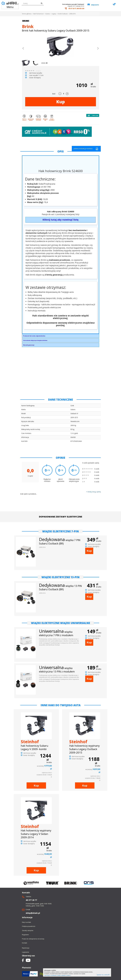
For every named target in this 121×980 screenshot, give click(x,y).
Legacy (54, 14)
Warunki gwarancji (29, 345)
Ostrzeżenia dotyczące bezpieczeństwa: (35, 340)
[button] (23, 49)
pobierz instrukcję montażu (86, 149)
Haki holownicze (38, 14)
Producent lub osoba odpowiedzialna (34, 336)
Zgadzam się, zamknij (103, 975)
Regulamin (25, 935)
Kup (61, 102)
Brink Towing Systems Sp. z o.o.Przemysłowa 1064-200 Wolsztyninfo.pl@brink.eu (61, 336)
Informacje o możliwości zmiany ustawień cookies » (58, 975)
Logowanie (26, 952)
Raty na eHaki (26, 922)
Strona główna (27, 14)
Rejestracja (26, 948)
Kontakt (24, 943)
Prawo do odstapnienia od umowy (33, 939)
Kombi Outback (63, 14)
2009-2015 (72, 14)
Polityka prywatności (29, 926)
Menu (10, 7)
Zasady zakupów (28, 930)
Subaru (48, 14)
